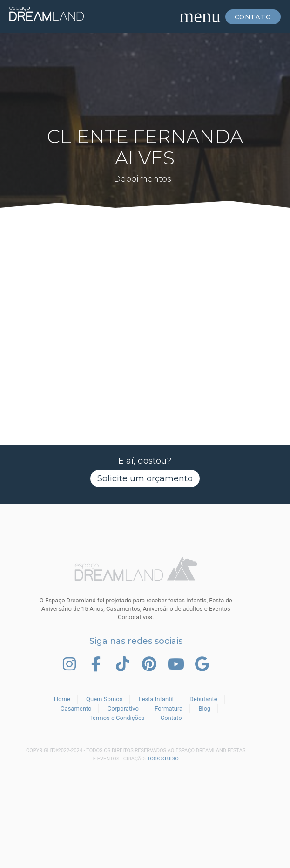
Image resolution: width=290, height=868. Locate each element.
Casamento (76, 708)
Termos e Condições (117, 718)
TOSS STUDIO (163, 759)
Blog (204, 708)
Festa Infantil (156, 699)
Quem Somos (104, 699)
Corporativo (123, 708)
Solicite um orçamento (145, 478)
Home (62, 699)
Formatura (169, 708)
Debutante (203, 699)
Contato (253, 17)
